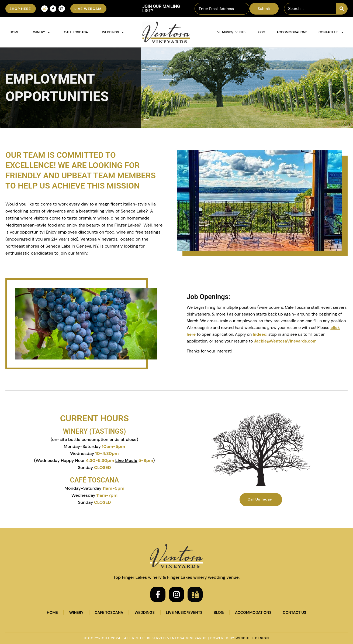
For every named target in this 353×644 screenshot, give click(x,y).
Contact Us (331, 32)
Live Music (126, 460)
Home (14, 32)
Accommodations (292, 32)
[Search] (342, 9)
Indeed (260, 334)
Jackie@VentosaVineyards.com (285, 341)
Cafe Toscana (76, 32)
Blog (261, 32)
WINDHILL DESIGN (252, 638)
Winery (42, 32)
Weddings (113, 32)
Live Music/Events (230, 32)
